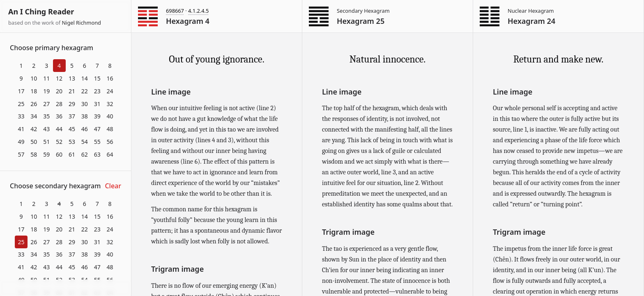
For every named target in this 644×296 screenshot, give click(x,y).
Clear (113, 186)
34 (34, 116)
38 (85, 116)
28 (59, 104)
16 (110, 78)
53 (72, 142)
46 (85, 129)
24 (110, 91)
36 (59, 116)
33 (21, 116)
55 (97, 142)
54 (85, 142)
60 (59, 154)
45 (72, 129)
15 (97, 78)
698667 (175, 11)
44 (59, 129)
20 (59, 91)
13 (72, 78)
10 (34, 78)
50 (34, 142)
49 (21, 142)
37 (72, 116)
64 (110, 154)
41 (21, 129)
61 (72, 154)
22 (85, 91)
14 (85, 78)
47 (97, 129)
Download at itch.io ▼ (66, 288)
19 (46, 91)
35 (46, 116)
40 (110, 116)
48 (110, 129)
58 (34, 154)
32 (110, 104)
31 (97, 104)
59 (46, 154)
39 (97, 116)
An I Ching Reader (41, 12)
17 (21, 91)
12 (59, 78)
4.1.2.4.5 (198, 11)
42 (34, 129)
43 (46, 129)
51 (46, 142)
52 (59, 142)
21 (72, 91)
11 (46, 78)
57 (21, 154)
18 (34, 91)
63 (97, 154)
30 (85, 104)
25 (21, 104)
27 (46, 104)
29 (72, 104)
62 (85, 154)
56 (110, 142)
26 (34, 104)
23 (97, 91)
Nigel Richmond (81, 23)
